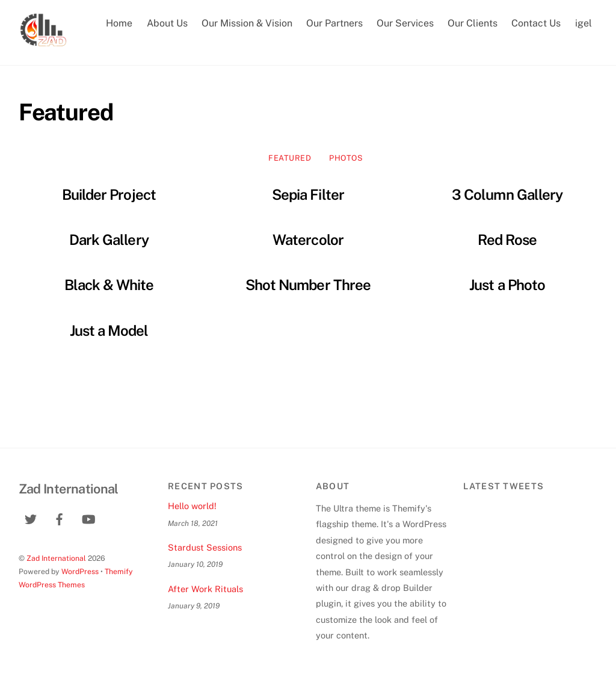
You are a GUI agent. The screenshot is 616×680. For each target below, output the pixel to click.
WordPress (80, 571)
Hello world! (192, 506)
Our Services (405, 23)
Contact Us (536, 23)
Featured (290, 158)
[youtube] (88, 518)
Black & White (109, 285)
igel (584, 23)
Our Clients (473, 23)
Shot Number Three (308, 285)
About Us (167, 23)
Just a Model (109, 330)
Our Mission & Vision (247, 23)
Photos (346, 158)
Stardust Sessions (205, 547)
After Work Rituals (205, 589)
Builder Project (109, 194)
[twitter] (31, 518)
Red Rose (507, 240)
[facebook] (60, 518)
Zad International (56, 558)
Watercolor (308, 240)
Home (119, 23)
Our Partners (334, 23)
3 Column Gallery (507, 194)
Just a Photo (507, 285)
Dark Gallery (109, 240)
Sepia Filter (308, 194)
